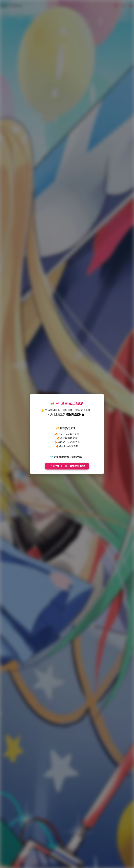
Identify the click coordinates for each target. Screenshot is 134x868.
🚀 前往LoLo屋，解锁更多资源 (67, 466)
